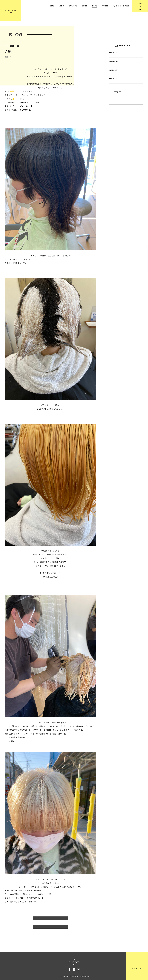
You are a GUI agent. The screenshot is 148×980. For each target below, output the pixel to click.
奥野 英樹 (113, 141)
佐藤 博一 (113, 118)
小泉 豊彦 (113, 134)
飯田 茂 (112, 111)
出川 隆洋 (113, 126)
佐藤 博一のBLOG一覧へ (50, 919)
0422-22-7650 (121, 6)
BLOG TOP (50, 928)
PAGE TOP (137, 966)
